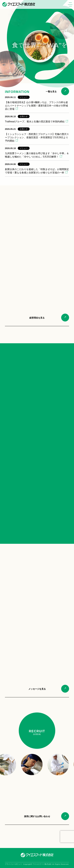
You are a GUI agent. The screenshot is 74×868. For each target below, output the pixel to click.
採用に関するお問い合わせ (37, 816)
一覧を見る (51, 92)
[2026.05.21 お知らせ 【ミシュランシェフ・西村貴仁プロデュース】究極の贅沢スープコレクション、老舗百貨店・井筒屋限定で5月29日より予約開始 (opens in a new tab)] (37, 135)
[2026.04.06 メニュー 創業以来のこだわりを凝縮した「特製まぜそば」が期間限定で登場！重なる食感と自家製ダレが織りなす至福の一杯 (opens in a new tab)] (37, 168)
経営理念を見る (37, 318)
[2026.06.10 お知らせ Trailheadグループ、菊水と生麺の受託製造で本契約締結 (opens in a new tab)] (37, 119)
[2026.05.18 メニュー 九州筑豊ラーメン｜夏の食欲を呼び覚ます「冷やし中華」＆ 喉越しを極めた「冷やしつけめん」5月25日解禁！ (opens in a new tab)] (37, 153)
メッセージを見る (37, 689)
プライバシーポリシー (13, 864)
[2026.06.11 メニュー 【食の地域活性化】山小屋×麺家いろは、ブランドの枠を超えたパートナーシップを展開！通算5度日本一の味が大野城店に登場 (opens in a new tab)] (37, 103)
